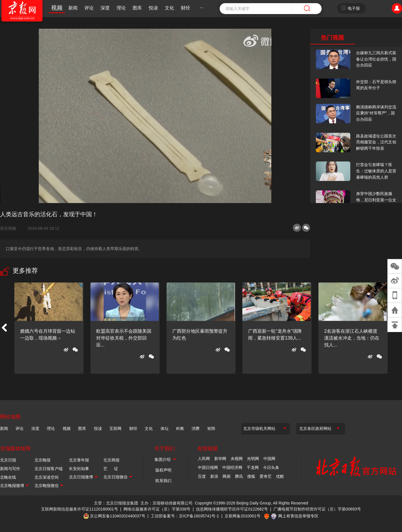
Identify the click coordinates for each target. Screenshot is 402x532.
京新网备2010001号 (242, 516)
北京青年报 (79, 460)
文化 (169, 8)
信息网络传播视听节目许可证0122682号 (232, 509)
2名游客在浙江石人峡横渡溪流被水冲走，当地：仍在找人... (352, 338)
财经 (185, 8)
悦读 (153, 8)
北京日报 (8, 460)
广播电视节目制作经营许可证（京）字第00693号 (317, 509)
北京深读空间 (47, 477)
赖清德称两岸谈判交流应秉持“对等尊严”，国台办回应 (376, 113)
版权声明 (163, 470)
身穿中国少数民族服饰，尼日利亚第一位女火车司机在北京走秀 (376, 200)
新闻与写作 (10, 469)
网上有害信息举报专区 (298, 516)
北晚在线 (8, 477)
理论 (121, 8)
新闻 (73, 8)
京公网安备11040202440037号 (118, 516)
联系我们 (163, 481)
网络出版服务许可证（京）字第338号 (157, 509)
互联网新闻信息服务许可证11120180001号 (80, 509)
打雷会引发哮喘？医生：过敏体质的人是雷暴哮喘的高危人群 (376, 171)
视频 (57, 8)
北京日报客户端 (49, 469)
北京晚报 (42, 460)
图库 (137, 8)
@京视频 (10, 228)
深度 (105, 8)
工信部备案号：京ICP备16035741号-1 (185, 516)
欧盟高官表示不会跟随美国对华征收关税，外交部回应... (124, 338)
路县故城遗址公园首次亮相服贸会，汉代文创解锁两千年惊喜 (376, 142)
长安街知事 (79, 469)
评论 (89, 8)
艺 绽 (111, 469)
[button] (4, 328)
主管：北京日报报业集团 (116, 503)
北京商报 (111, 460)
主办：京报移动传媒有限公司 (167, 503)
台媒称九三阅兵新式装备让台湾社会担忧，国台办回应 (376, 59)
